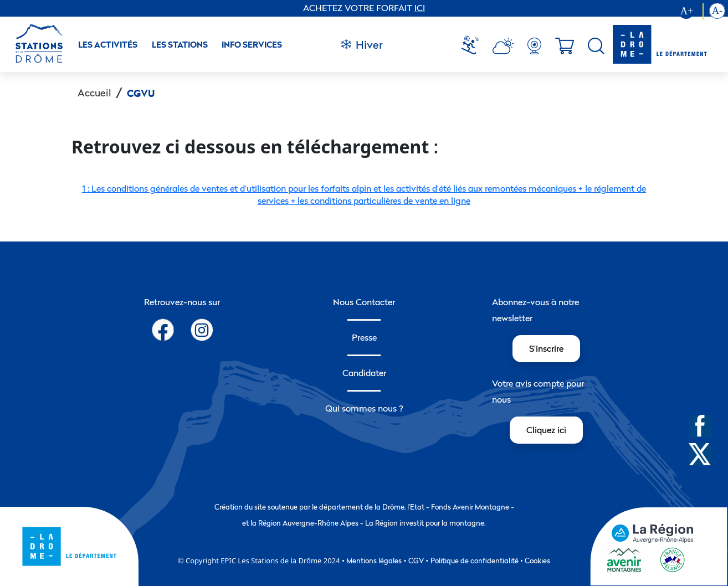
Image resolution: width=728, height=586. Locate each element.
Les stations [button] (180, 45)
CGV (416, 561)
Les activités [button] (108, 45)
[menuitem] (474, 46)
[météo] (474, 46)
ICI (420, 8)
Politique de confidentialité (475, 561)
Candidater (364, 373)
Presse (364, 337)
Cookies (537, 561)
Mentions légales (374, 561)
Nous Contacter (364, 302)
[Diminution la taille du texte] (717, 12)
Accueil (94, 93)
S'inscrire (546, 348)
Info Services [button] (252, 45)
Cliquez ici (546, 430)
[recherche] (596, 46)
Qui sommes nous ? (364, 408)
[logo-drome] (660, 44)
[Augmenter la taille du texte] (691, 12)
